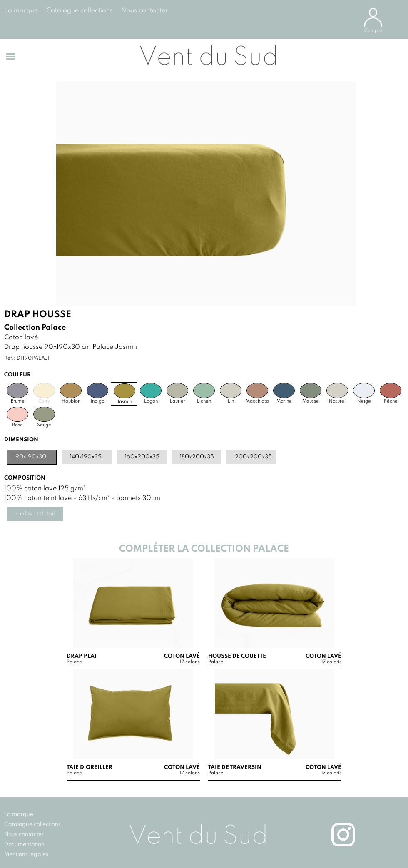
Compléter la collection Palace (204, 549)
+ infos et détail (35, 514)
